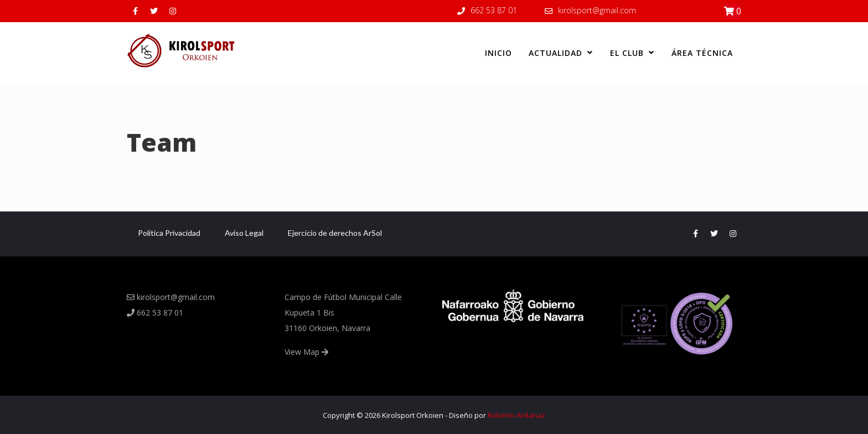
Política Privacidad (169, 233)
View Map (306, 352)
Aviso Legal (244, 233)
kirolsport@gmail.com (597, 10)
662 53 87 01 (494, 10)
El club (632, 53)
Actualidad (561, 53)
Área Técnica (702, 53)
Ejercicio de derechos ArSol (335, 233)
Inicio (498, 53)
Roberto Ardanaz (516, 415)
